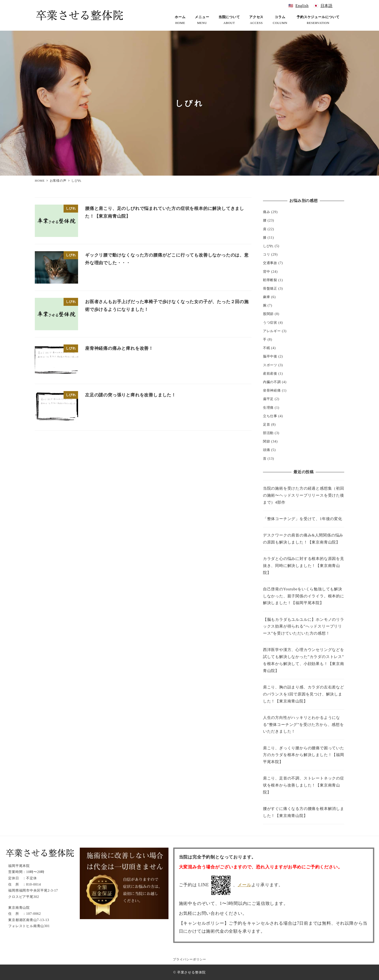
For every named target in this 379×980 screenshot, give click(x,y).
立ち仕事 (270, 416)
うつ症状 (270, 322)
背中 (267, 272)
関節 (267, 441)
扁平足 (268, 399)
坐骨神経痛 (272, 390)
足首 (267, 424)
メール (244, 885)
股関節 (268, 314)
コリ (267, 254)
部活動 (268, 433)
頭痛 (267, 450)
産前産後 (270, 373)
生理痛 (268, 408)
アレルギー (272, 331)
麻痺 (267, 297)
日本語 (327, 6)
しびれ (268, 246)
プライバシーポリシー (189, 959)
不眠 (267, 348)
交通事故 (270, 263)
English (302, 6)
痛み (267, 212)
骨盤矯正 (270, 288)
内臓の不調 (272, 382)
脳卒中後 (270, 356)
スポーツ (270, 365)
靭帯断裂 (270, 280)
